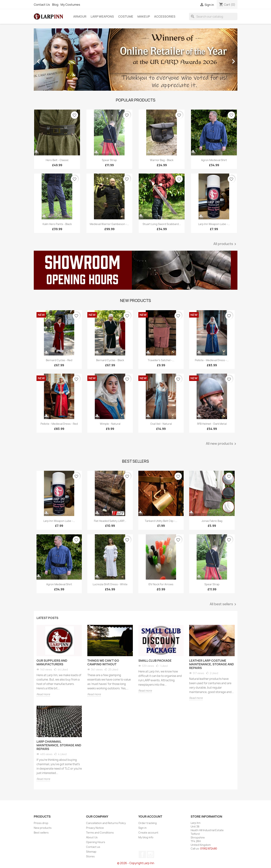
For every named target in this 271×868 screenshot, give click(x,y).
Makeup (144, 16)
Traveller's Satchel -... (161, 360)
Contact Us (42, 5)
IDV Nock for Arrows (161, 584)
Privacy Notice (95, 828)
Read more (43, 694)
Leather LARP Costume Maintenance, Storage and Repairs (212, 664)
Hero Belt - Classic (57, 160)
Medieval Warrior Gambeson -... (109, 224)
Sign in (142, 828)
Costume (126, 16)
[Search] (213, 16)
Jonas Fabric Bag (212, 521)
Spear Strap (109, 160)
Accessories (165, 16)
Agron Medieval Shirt (214, 160)
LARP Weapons (102, 16)
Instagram (150, 854)
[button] (49, 60)
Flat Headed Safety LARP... (110, 521)
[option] (136, 60)
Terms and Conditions (100, 833)
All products (225, 244)
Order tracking (148, 823)
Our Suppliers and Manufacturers (52, 662)
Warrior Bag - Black (162, 160)
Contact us (93, 847)
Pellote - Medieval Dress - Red (59, 424)
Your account (150, 817)
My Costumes (70, 5)
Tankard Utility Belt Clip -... (161, 521)
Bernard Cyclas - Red (59, 360)
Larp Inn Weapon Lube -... (214, 224)
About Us (92, 837)
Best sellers (41, 833)
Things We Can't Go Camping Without (103, 662)
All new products (222, 444)
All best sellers (224, 604)
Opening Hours (96, 842)
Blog (55, 5)
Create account (148, 833)
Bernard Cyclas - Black (110, 360)
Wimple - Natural (110, 424)
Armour (80, 16)
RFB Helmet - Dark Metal (212, 424)
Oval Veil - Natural (161, 424)
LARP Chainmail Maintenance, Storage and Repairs (59, 745)
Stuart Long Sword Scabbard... (162, 224)
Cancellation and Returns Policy (106, 823)
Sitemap (91, 852)
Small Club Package (155, 661)
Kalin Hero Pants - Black (57, 224)
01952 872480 (209, 848)
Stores (90, 856)
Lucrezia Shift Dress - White (110, 584)
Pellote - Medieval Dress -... (212, 360)
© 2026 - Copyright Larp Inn (136, 863)
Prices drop (41, 823)
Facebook (142, 854)
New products (43, 828)
